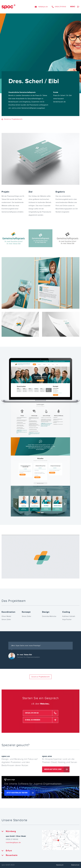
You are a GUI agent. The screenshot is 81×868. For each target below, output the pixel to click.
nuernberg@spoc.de (13, 843)
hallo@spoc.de (43, 7)
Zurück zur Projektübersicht (13, 119)
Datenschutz (75, 865)
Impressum (60, 865)
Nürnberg (11, 831)
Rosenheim (12, 855)
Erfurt (9, 851)
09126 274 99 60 (60, 7)
